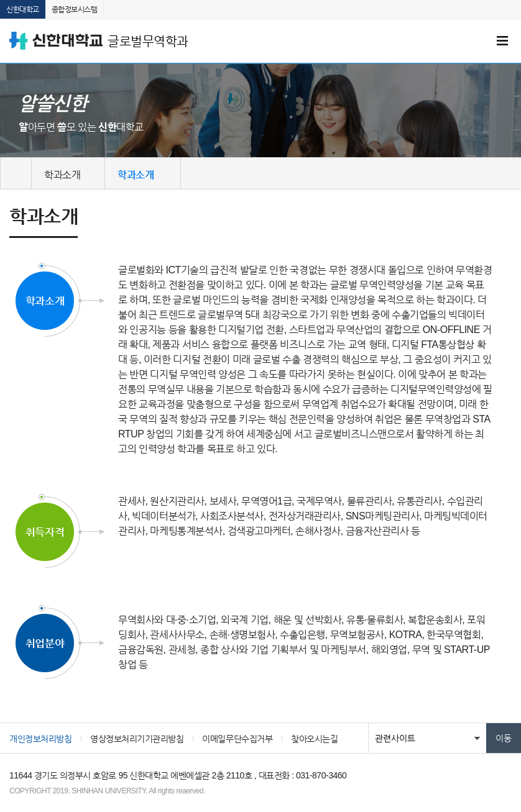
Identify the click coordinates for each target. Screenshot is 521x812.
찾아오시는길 (314, 739)
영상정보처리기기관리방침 (137, 739)
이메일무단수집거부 (237, 739)
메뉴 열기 (502, 41)
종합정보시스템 (75, 9)
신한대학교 (23, 9)
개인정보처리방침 (40, 739)
